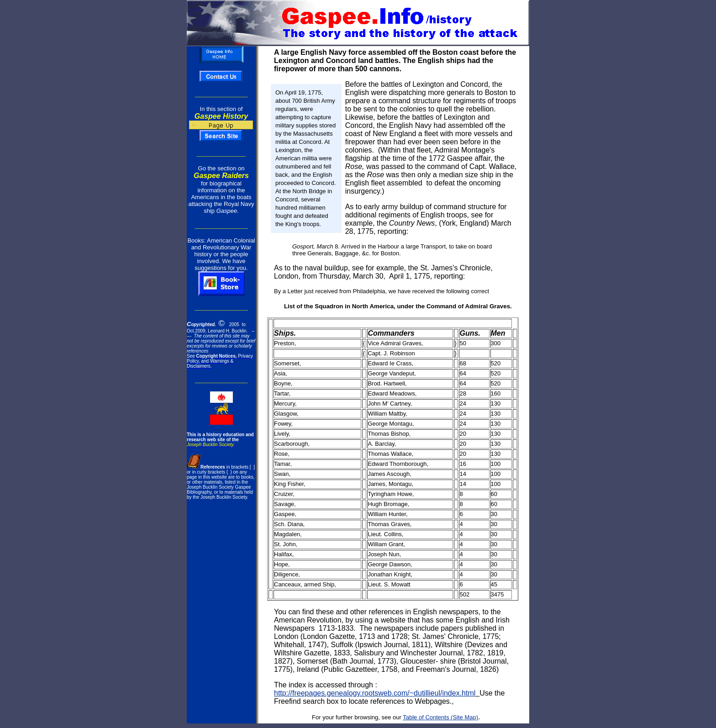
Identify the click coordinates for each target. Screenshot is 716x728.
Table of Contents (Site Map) (440, 717)
